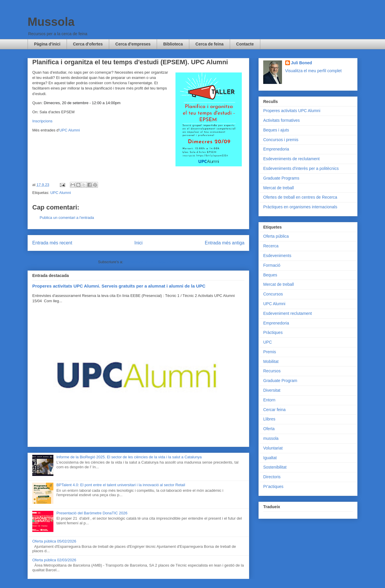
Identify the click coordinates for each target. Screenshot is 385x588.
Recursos (272, 371)
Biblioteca (173, 44)
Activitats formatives (281, 120)
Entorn (269, 400)
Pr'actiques (273, 486)
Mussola (51, 22)
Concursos (273, 294)
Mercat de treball (278, 188)
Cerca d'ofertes (88, 44)
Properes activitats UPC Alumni (292, 111)
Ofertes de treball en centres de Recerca (300, 197)
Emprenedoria (276, 149)
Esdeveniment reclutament (288, 313)
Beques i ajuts (276, 130)
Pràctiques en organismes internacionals (300, 207)
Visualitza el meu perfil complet (314, 71)
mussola (271, 438)
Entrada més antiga (225, 243)
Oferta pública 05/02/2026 (54, 541)
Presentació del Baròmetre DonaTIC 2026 (92, 513)
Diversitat (272, 390)
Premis (270, 352)
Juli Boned (302, 63)
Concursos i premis (281, 140)
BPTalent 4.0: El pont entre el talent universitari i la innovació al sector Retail (121, 485)
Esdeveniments (277, 256)
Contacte (245, 44)
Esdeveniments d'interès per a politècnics (301, 168)
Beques (270, 275)
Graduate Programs (281, 178)
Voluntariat (273, 448)
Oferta (269, 429)
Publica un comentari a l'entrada (67, 218)
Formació (272, 265)
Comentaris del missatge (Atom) (151, 262)
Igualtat (270, 458)
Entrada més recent (52, 243)
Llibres (269, 419)
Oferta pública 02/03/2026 (54, 560)
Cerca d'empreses (133, 44)
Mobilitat (271, 361)
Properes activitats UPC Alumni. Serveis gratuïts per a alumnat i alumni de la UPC (119, 286)
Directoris (272, 477)
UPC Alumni (70, 130)
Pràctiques (273, 332)
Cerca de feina (210, 44)
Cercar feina (274, 410)
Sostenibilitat (275, 467)
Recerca (271, 246)
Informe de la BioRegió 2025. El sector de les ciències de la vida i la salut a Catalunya (129, 457)
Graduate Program (280, 381)
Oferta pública (276, 236)
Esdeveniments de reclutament (291, 159)
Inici (139, 243)
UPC (268, 342)
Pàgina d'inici (47, 44)
